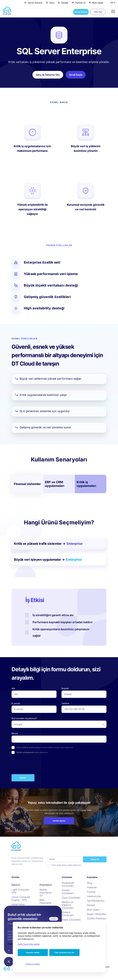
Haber (54, 919)
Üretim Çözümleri (68, 892)
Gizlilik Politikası (96, 919)
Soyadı (65, 688)
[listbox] (59, 724)
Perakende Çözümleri (68, 884)
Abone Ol (95, 859)
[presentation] (35, 765)
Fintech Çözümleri (68, 914)
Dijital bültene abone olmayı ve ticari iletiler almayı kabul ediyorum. (45, 747)
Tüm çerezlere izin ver (64, 953)
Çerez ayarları (33, 964)
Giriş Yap (98, 12)
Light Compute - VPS (21, 891)
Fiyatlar (91, 892)
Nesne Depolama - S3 (46, 893)
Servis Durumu (33, 3)
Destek (63, 3)
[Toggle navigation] (112, 11)
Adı (13, 688)
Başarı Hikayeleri (97, 914)
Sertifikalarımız (96, 901)
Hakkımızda (94, 896)
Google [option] (18, 724)
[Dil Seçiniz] (113, 3)
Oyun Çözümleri (71, 898)
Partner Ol (79, 3)
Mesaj (15, 733)
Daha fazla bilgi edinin (29, 944)
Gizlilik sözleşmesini (25, 752)
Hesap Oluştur (81, 12)
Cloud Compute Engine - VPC (21, 899)
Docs (50, 3)
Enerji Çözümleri (71, 920)
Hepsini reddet (33, 953)
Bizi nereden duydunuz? (24, 718)
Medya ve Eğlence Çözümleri (68, 905)
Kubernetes (18, 904)
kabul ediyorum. (32, 752)
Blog (90, 883)
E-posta (16, 703)
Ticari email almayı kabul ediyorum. (66, 865)
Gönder (23, 778)
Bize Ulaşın (96, 3)
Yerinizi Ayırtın (59, 821)
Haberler (92, 887)
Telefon (65, 703)
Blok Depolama (45, 901)
